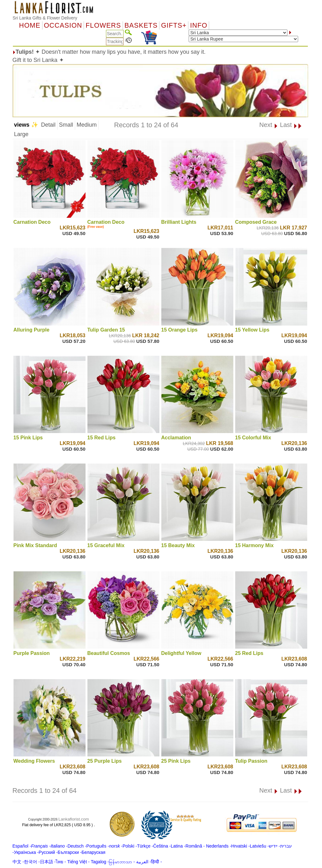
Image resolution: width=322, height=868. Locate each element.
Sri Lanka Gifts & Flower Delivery (45, 18)
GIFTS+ (174, 25)
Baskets (141, 25)
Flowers (103, 25)
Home (30, 25)
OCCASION (63, 25)
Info (199, 25)
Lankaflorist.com (74, 819)
